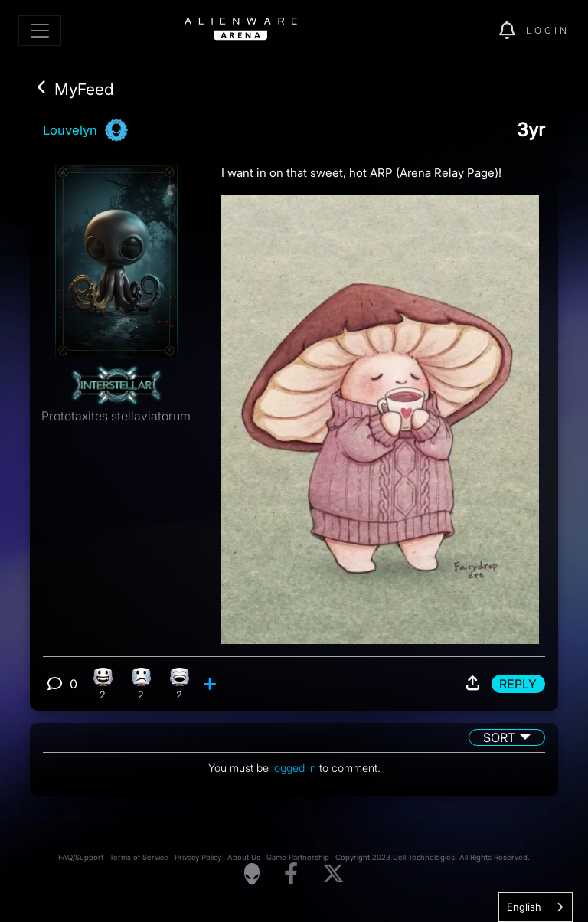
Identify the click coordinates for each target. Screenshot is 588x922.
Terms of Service (139, 857)
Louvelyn (70, 130)
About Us (244, 857)
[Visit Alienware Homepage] (252, 874)
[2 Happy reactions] (103, 684)
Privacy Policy (198, 857)
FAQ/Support (81, 857)
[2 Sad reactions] (141, 684)
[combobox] (536, 907)
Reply (518, 684)
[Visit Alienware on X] (333, 874)
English (524, 907)
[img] (461, 31)
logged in (294, 768)
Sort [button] (499, 737)
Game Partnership (298, 857)
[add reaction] (212, 684)
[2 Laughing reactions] (180, 684)
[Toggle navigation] (40, 31)
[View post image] (380, 413)
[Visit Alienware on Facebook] (291, 874)
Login (548, 30)
